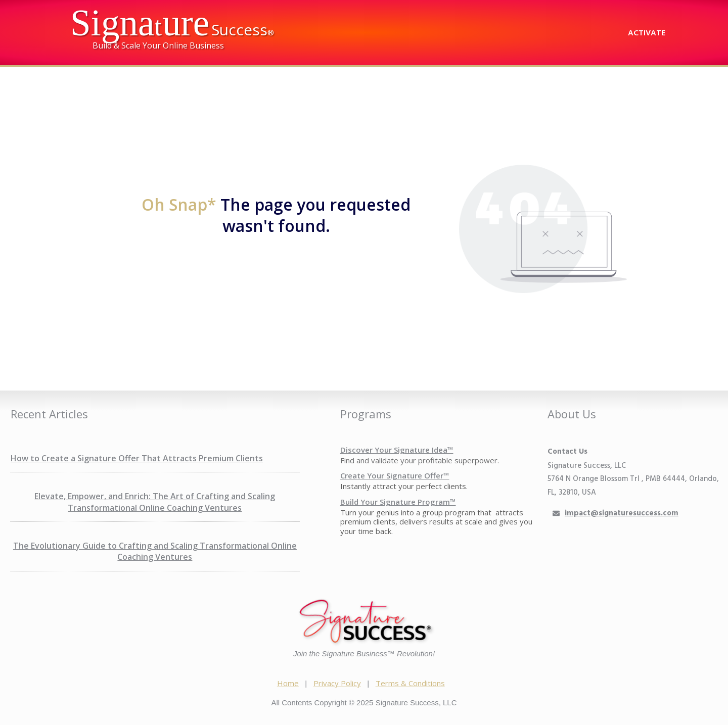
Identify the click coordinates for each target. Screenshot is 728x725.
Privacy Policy (337, 683)
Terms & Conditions (410, 683)
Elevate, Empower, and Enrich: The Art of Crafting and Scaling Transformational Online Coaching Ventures (155, 502)
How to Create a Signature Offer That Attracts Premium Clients (137, 458)
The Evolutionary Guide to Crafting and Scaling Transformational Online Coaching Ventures (155, 551)
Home (288, 683)
